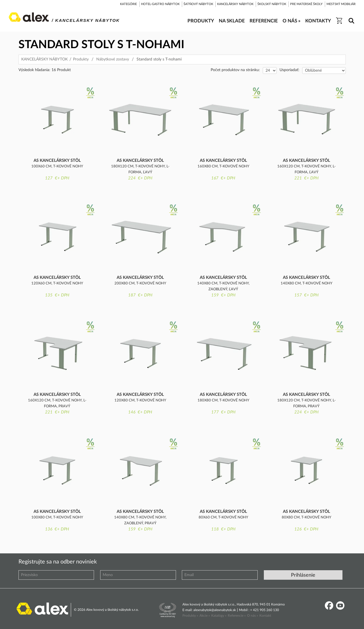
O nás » (253, 616)
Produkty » (190, 616)
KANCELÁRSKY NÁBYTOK (44, 59)
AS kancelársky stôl (57, 161)
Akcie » (205, 616)
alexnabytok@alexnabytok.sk (215, 610)
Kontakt (265, 616)
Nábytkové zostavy (113, 59)
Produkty (81, 59)
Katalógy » (219, 616)
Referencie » (237, 616)
